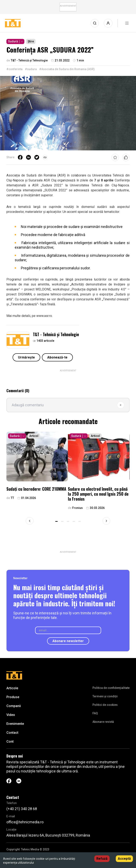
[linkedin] (28, 157)
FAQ (95, 713)
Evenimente (15, 724)
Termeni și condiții (105, 696)
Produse (13, 697)
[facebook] (20, 157)
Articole (12, 688)
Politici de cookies (105, 705)
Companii (14, 706)
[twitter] (37, 157)
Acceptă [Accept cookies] (124, 859)
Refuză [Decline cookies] (102, 859)
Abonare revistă (103, 722)
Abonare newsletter (68, 641)
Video (11, 715)
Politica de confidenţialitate (111, 688)
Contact (12, 733)
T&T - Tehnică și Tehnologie (56, 334)
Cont (10, 742)
